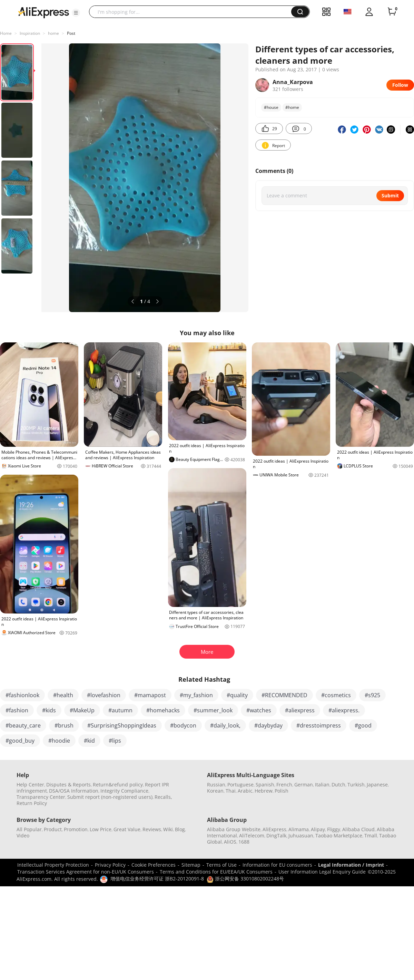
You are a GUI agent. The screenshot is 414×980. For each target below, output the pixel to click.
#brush (64, 725)
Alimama (299, 829)
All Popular (29, 829)
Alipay (318, 829)
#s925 (372, 695)
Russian (216, 785)
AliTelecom (252, 835)
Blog (180, 829)
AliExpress (274, 829)
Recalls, (163, 797)
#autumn (120, 710)
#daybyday (268, 725)
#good (363, 725)
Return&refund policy (118, 785)
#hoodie (59, 741)
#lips (115, 741)
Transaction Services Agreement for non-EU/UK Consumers (86, 872)
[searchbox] (193, 12)
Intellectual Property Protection (53, 865)
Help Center (30, 785)
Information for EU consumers (277, 865)
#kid (89, 741)
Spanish (265, 785)
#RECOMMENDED (284, 695)
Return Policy (32, 803)
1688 (244, 842)
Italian (322, 785)
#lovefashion (104, 695)
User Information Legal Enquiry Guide (322, 872)
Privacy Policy (110, 865)
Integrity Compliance (124, 791)
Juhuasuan (301, 835)
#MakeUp (82, 710)
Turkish (356, 785)
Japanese (377, 785)
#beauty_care (23, 725)
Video (23, 835)
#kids (49, 710)
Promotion (76, 829)
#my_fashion (196, 695)
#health (63, 695)
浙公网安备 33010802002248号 (245, 879)
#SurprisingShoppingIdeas (122, 725)
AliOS (230, 842)
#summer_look (213, 710)
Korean (215, 791)
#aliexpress (300, 710)
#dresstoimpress (319, 725)
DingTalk (276, 835)
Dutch (338, 785)
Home (6, 33)
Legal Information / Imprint (351, 865)
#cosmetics (336, 695)
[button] (76, 13)
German (304, 785)
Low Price (101, 829)
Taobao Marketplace (339, 835)
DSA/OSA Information (74, 791)
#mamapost (150, 695)
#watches (259, 710)
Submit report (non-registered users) (110, 797)
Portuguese (240, 785)
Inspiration (30, 33)
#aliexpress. (344, 710)
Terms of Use (221, 865)
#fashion (17, 710)
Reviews (152, 829)
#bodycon (183, 725)
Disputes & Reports (68, 785)
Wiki (168, 829)
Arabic (245, 791)
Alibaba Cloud (358, 829)
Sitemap (191, 865)
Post (71, 33)
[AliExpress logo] (43, 12)
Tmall (371, 835)
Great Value (127, 829)
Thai (231, 791)
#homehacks (163, 710)
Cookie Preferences (154, 865)
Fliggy (334, 829)
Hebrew (264, 791)
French (284, 785)
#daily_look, (225, 725)
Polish (282, 791)
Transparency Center (41, 797)
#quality (237, 695)
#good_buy (20, 741)
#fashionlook (22, 695)
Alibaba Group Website (234, 829)
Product (53, 829)
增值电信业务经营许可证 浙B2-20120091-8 (157, 879)
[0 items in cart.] (392, 12)
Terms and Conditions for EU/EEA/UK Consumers (216, 872)
